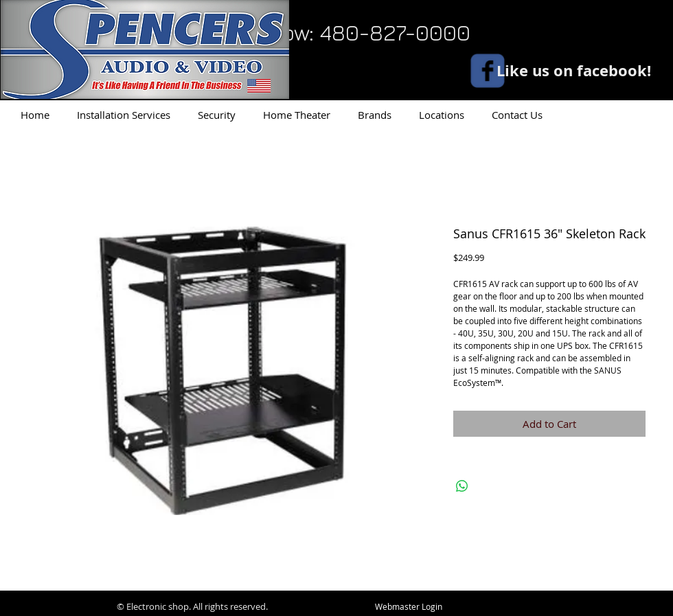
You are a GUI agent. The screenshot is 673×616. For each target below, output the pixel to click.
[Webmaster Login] (408, 607)
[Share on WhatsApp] (462, 486)
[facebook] (488, 71)
